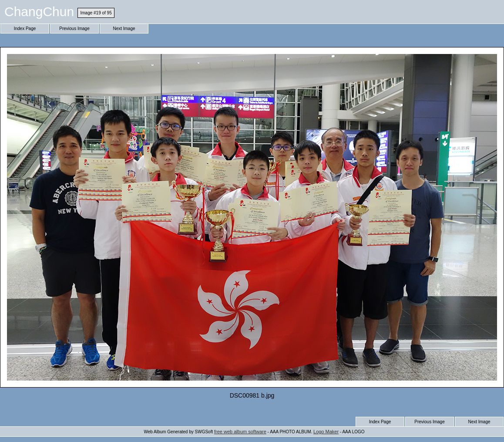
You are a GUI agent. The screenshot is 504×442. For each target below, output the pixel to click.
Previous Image (74, 29)
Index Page (25, 29)
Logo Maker (326, 432)
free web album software (240, 432)
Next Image (124, 29)
